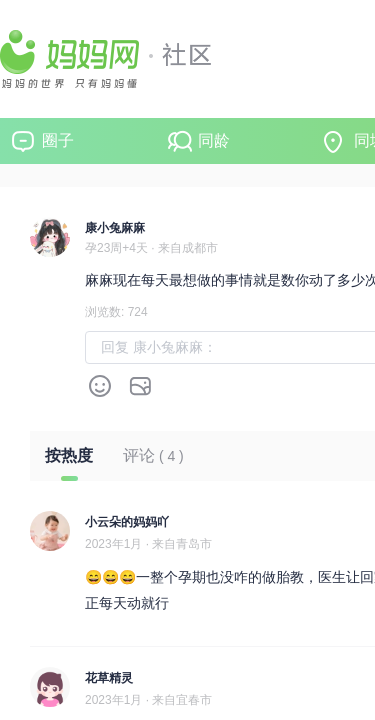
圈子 (58, 140)
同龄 (214, 140)
